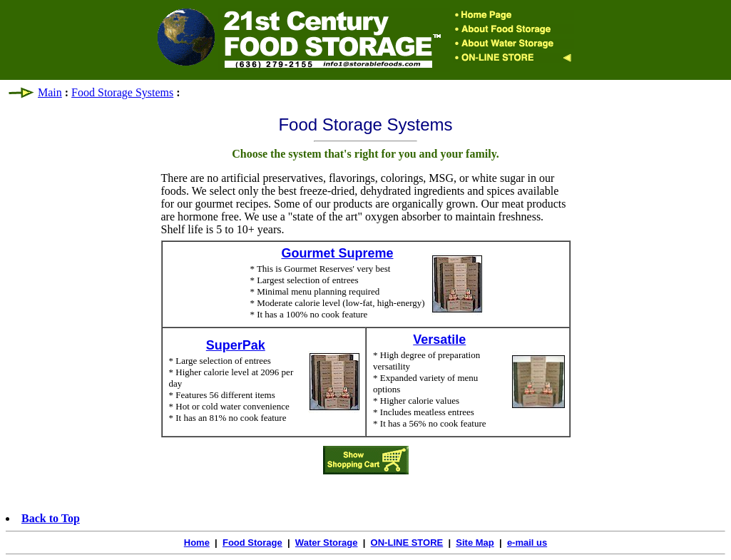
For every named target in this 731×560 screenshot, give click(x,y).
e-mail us (527, 543)
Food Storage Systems (122, 92)
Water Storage (327, 543)
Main (50, 92)
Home (197, 543)
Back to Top (51, 518)
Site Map (475, 543)
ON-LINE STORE (407, 543)
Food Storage (252, 543)
